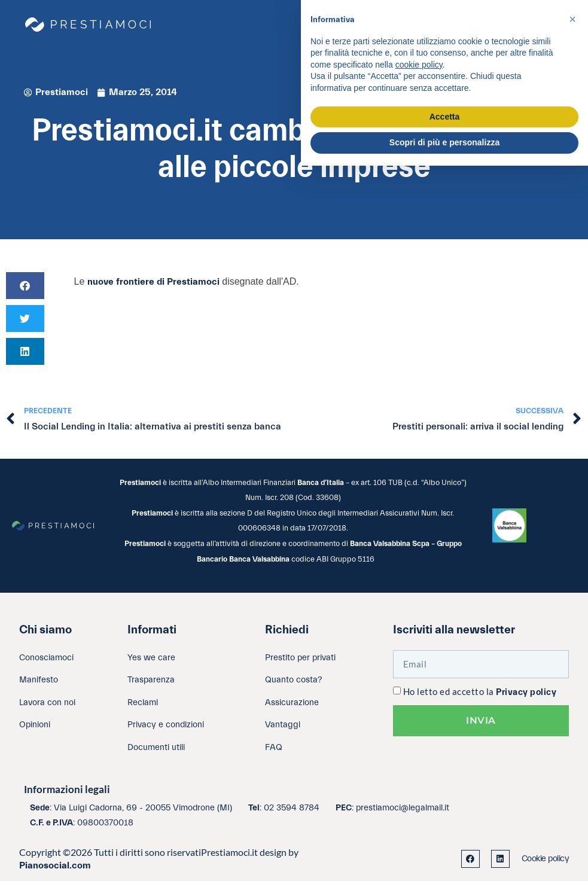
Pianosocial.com (55, 865)
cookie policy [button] (419, 65)
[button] (25, 286)
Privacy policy (526, 692)
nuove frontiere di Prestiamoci (153, 282)
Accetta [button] (445, 117)
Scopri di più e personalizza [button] (444, 142)
